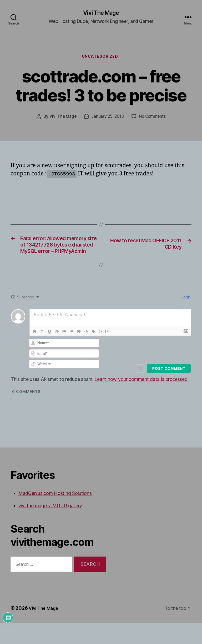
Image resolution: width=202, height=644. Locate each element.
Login (186, 318)
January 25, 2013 (107, 118)
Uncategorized (101, 58)
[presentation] (157, 369)
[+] (108, 352)
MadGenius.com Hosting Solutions (55, 514)
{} (100, 352)
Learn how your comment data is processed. (141, 400)
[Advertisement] (72, 195)
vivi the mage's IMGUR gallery (50, 526)
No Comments (153, 118)
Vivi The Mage (101, 13)
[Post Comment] (169, 389)
